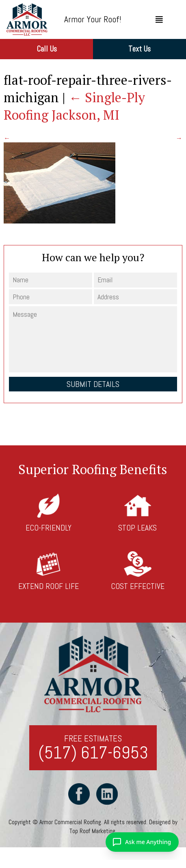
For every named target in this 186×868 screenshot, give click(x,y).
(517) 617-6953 (93, 753)
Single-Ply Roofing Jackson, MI (74, 106)
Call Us (47, 49)
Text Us (139, 49)
